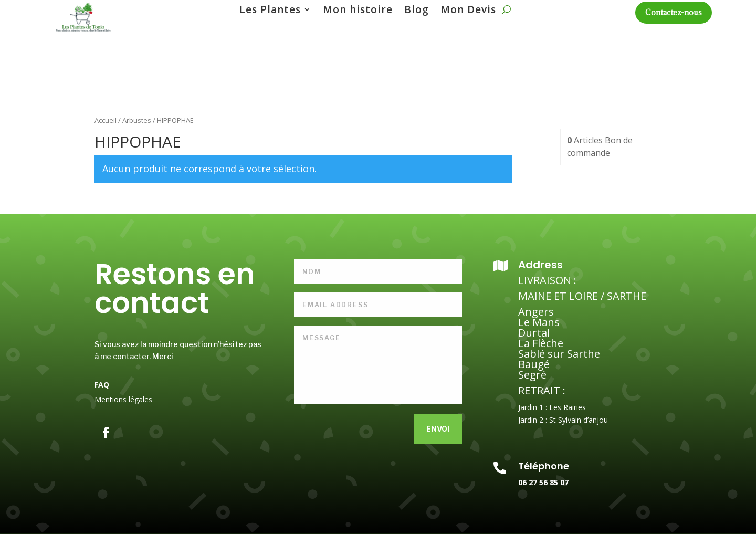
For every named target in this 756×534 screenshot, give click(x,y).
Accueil (106, 120)
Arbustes (137, 120)
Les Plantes (270, 11)
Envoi (438, 429)
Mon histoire (358, 11)
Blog (417, 11)
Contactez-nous (674, 12)
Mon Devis (468, 11)
